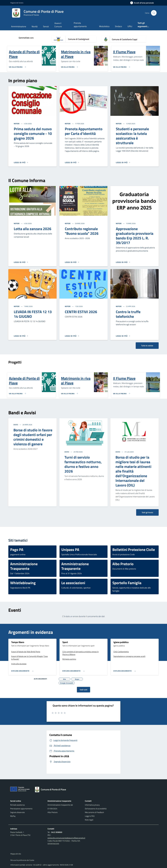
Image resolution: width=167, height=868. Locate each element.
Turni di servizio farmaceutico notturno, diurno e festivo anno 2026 (83, 464)
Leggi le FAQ (90, 816)
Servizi (46, 26)
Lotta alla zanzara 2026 (33, 229)
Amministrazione (19, 26)
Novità (35, 26)
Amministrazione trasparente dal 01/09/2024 (60, 807)
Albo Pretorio (53, 812)
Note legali (89, 820)
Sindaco (118, 26)
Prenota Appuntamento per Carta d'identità (84, 131)
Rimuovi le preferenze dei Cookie (22, 860)
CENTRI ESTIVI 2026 (81, 312)
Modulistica (104, 26)
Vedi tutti (83, 690)
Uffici (130, 26)
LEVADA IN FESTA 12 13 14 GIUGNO (33, 314)
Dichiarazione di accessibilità (96, 809)
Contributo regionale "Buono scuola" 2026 (82, 231)
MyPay (13, 816)
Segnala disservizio (17, 812)
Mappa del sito (16, 854)
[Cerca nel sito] (154, 13)
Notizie (17, 124)
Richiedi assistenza (17, 805)
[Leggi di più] (21, 162)
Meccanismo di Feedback (94, 812)
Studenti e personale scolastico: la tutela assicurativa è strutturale (132, 136)
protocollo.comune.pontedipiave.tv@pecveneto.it (66, 838)
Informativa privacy (92, 805)
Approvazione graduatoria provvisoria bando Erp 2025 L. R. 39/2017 (135, 236)
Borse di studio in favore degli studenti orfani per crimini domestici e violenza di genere (33, 437)
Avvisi (16, 425)
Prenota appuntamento (80, 25)
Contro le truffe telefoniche (128, 314)
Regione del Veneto (17, 3)
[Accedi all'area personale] (143, 3)
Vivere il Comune (58, 25)
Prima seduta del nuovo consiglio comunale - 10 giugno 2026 (33, 133)
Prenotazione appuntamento (21, 809)
